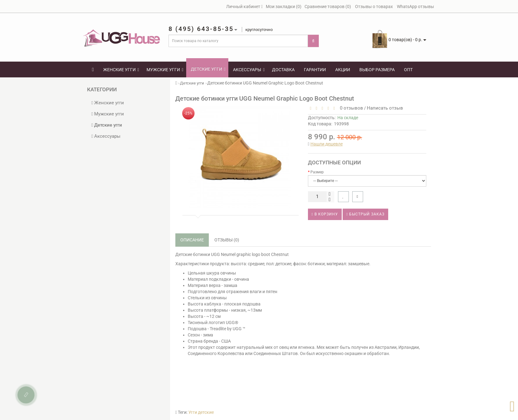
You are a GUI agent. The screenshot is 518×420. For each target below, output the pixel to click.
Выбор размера (377, 70)
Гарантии (315, 70)
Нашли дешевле (327, 144)
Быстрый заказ (365, 214)
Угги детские (201, 412)
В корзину (325, 214)
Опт (408, 70)
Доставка (283, 70)
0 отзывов (350, 108)
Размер (317, 172)
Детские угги (208, 69)
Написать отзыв (385, 108)
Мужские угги (165, 70)
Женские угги (121, 70)
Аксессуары (249, 70)
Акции (343, 70)
